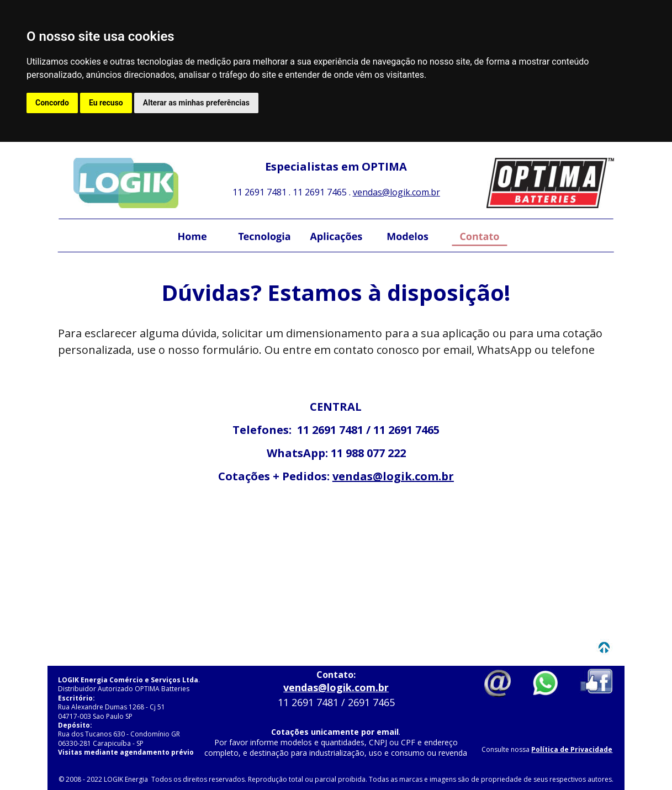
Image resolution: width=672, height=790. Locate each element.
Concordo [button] (52, 103)
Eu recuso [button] (106, 103)
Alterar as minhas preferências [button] (196, 103)
